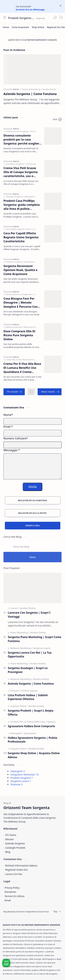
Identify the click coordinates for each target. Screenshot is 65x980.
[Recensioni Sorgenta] (34, 262)
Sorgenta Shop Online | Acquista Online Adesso (34, 755)
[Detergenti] (17, 733)
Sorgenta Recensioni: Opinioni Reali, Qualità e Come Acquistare (20, 270)
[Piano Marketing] (20, 633)
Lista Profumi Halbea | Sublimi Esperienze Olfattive (28, 697)
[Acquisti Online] (19, 706)
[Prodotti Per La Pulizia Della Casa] (29, 722)
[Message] (32, 466)
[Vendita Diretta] (49, 89)
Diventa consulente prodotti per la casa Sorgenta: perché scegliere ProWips (22, 140)
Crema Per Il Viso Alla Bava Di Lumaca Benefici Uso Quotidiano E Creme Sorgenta (22, 368)
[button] (55, 17)
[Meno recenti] (50, 392)
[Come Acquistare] (20, 27)
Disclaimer (10, 892)
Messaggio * (12, 450)
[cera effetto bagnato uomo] (19, 229)
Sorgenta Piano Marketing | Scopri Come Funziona (34, 639)
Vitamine (16, 784)
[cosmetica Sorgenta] (16, 164)
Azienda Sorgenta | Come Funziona (30, 94)
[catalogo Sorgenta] (15, 197)
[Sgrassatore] (53, 722)
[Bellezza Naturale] (14, 327)
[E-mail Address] (32, 433)
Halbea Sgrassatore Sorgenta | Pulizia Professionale (32, 740)
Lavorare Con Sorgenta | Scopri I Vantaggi (29, 615)
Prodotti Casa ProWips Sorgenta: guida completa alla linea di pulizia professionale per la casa (22, 205)
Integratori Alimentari (25, 774)
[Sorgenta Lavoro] (42, 648)
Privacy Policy (12, 888)
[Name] (32, 421)
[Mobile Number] (32, 445)
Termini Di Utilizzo (15, 896)
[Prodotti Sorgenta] (15, 262)
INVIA (32, 487)
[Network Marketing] (32, 89)
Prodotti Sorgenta (21, 778)
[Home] (6, 27)
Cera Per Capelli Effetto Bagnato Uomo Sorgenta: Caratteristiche (21, 237)
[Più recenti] (14, 392)
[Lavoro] (15, 608)
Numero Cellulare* (16, 438)
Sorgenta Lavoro (21, 781)
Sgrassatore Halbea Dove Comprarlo (31, 726)
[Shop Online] (38, 27)
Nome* (8, 415)
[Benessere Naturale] (33, 327)
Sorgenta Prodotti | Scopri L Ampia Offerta (31, 713)
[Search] (61, 17)
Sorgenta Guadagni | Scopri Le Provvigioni (28, 670)
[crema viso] (31, 164)
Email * (8, 427)
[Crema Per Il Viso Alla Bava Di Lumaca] (24, 360)
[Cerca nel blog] (32, 547)
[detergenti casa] (32, 197)
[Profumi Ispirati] (29, 691)
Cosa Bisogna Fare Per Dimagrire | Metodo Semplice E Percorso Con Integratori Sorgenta (21, 303)
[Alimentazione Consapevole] (19, 294)
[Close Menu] (60, 6)
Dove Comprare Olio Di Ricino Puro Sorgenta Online (19, 335)
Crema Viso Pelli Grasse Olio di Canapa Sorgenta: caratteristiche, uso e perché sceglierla (21, 172)
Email (8, 900)
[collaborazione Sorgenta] (18, 131)
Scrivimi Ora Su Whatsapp (30, 10)
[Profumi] (15, 691)
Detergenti (18, 771)
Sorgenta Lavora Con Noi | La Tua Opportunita (30, 655)
